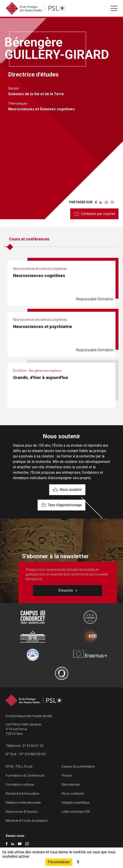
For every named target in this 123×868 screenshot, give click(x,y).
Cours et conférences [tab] (29, 239)
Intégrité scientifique (76, 803)
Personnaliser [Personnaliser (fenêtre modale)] (59, 862)
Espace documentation (78, 766)
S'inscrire (68, 590)
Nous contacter (73, 794)
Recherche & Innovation (23, 794)
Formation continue (20, 785)
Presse (67, 776)
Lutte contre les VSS (76, 812)
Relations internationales (23, 803)
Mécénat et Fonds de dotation (27, 821)
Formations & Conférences (25, 776)
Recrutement (71, 785)
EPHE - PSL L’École (19, 766)
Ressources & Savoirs (22, 812)
